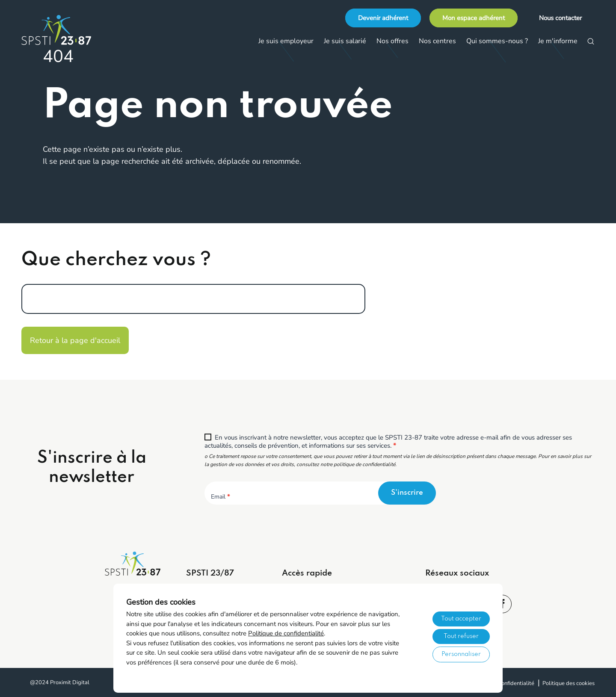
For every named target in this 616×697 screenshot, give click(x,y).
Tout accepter (461, 619)
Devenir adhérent (383, 18)
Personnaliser (461, 654)
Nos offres (392, 41)
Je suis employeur (286, 41)
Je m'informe (558, 41)
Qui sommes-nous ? (497, 41)
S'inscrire (407, 493)
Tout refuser (461, 636)
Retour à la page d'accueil (75, 340)
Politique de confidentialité (286, 633)
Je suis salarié (345, 41)
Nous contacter (560, 18)
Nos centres (437, 41)
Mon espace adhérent (474, 18)
